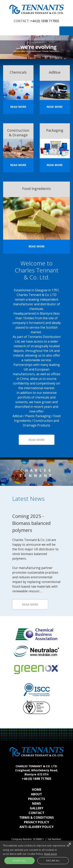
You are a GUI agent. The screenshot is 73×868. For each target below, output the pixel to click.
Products (36, 799)
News (36, 804)
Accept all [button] (19, 861)
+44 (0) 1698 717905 (45, 21)
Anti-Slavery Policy (36, 827)
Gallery (36, 808)
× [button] (70, 844)
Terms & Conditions (36, 818)
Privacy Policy (36, 822)
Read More (18, 107)
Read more (30, 604)
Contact (36, 813)
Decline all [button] (53, 861)
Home (37, 790)
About (36, 794)
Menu (66, 31)
